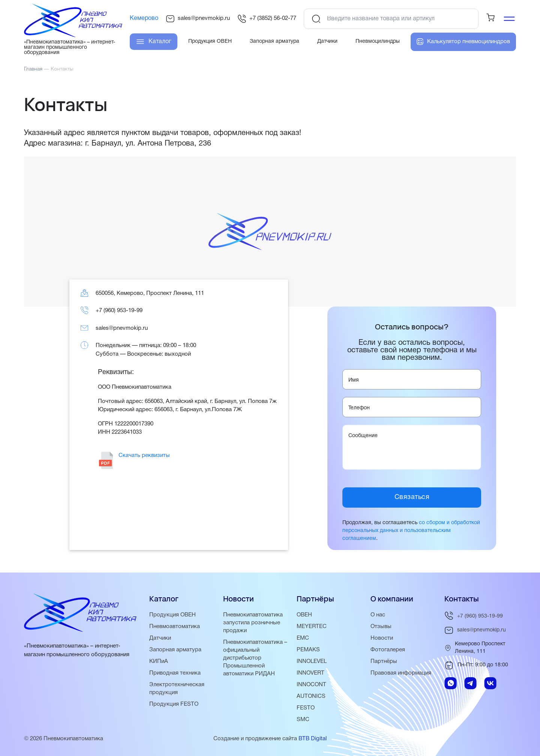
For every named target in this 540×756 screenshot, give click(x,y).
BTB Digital (313, 739)
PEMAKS (308, 650)
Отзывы (381, 627)
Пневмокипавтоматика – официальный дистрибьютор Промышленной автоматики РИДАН (255, 658)
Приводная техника (175, 673)
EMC (303, 638)
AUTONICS (311, 696)
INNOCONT (311, 685)
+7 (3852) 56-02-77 (267, 19)
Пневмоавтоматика (175, 627)
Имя (354, 380)
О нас (378, 615)
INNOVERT (310, 673)
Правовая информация (401, 673)
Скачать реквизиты (144, 455)
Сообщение (363, 436)
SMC (303, 720)
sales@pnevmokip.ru (198, 19)
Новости (382, 638)
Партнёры (384, 661)
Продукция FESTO (174, 704)
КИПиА (159, 661)
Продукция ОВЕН (172, 615)
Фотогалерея (388, 650)
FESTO (306, 708)
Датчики (160, 638)
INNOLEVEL (312, 661)
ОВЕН (304, 615)
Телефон (359, 408)
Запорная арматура (175, 650)
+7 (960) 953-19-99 (119, 311)
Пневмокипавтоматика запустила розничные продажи (253, 623)
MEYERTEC (312, 627)
